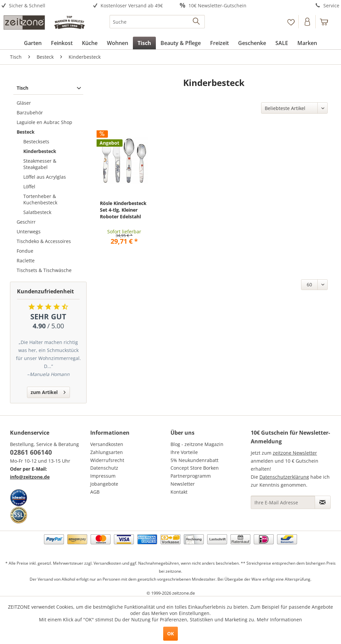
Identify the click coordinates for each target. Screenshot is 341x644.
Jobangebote (104, 484)
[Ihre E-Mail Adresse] (283, 502)
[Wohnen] (118, 43)
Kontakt (179, 492)
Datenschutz (104, 468)
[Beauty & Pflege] (181, 43)
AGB (95, 492)
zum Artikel (48, 391)
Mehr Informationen (279, 619)
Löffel (29, 186)
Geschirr (26, 222)
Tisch (22, 88)
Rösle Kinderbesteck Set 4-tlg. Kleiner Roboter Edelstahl (123, 210)
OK (170, 633)
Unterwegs (29, 231)
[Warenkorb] (327, 22)
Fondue (25, 251)
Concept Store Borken (195, 468)
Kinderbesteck (40, 151)
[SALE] (282, 43)
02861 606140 (31, 452)
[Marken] (307, 43)
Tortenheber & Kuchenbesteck (40, 199)
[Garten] (33, 43)
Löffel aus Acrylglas (45, 177)
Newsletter (183, 484)
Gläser (24, 103)
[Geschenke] (252, 43)
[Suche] (157, 22)
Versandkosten (107, 444)
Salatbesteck (37, 212)
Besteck (26, 132)
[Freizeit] (219, 43)
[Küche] (90, 43)
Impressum (103, 476)
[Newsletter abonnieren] (323, 502)
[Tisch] (144, 43)
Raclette (26, 260)
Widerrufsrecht (107, 460)
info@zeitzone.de (30, 477)
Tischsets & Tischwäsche (44, 270)
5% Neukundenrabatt (194, 460)
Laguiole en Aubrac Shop (44, 122)
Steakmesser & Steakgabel (40, 164)
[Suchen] (197, 22)
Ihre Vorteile (184, 452)
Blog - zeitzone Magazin (197, 444)
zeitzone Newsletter (295, 453)
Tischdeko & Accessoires (44, 241)
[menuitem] (43, 6)
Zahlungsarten (107, 452)
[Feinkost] (62, 43)
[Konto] (308, 22)
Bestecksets (36, 141)
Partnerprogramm (191, 476)
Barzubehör (30, 112)
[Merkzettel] (291, 22)
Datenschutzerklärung (284, 477)
